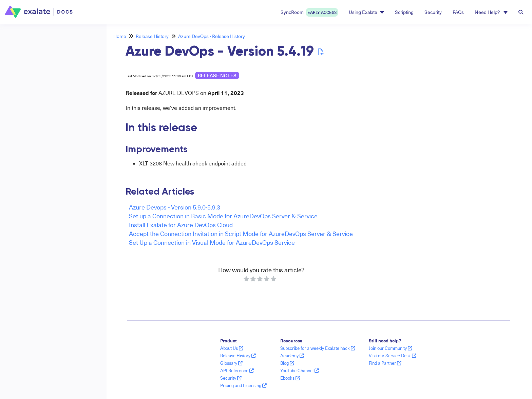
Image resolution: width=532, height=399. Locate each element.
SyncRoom (309, 12)
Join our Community (391, 348)
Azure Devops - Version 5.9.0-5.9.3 (175, 207)
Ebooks (290, 378)
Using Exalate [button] (366, 12)
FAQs (458, 12)
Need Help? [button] (491, 12)
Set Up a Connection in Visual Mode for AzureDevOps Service (212, 242)
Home (120, 36)
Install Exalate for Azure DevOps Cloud (181, 225)
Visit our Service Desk (393, 356)
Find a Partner (385, 363)
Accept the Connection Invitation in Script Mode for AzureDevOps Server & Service (241, 233)
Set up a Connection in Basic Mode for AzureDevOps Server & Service (223, 216)
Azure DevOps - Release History (212, 36)
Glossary (231, 363)
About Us (232, 348)
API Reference (237, 371)
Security (433, 12)
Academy (292, 356)
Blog (287, 363)
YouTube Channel (300, 371)
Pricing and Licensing (243, 385)
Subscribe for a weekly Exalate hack (318, 348)
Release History (152, 36)
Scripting (404, 12)
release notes (217, 75)
